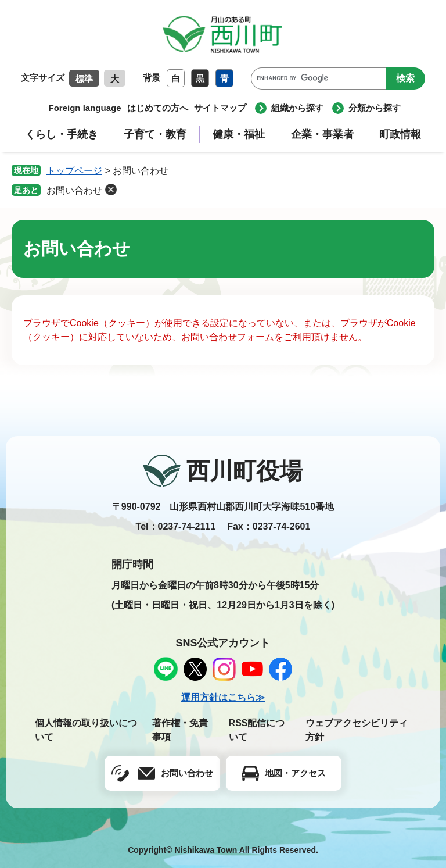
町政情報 (400, 134)
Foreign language (84, 108)
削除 (111, 190)
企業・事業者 (322, 134)
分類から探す (375, 108)
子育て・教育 (155, 134)
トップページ (74, 171)
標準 (84, 79)
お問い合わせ (74, 190)
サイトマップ (220, 108)
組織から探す (297, 108)
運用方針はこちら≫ (223, 697)
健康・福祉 (239, 134)
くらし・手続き (62, 134)
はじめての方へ (158, 108)
